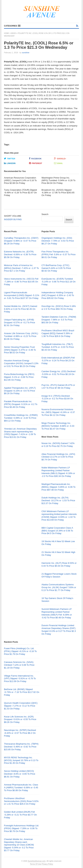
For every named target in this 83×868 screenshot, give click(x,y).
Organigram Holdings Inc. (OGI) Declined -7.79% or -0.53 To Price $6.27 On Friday (58, 241)
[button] (12, 26)
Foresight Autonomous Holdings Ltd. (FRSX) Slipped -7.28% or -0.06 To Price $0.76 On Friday (21, 828)
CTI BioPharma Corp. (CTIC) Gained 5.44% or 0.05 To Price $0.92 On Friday (56, 268)
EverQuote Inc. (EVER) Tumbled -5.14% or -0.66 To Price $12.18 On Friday (58, 282)
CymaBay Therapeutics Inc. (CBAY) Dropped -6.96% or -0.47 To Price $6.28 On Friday (21, 241)
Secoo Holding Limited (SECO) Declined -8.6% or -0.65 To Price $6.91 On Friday (20, 774)
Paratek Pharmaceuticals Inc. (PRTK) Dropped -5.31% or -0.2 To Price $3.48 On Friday (21, 404)
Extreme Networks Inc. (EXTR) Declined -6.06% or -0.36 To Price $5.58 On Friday (20, 254)
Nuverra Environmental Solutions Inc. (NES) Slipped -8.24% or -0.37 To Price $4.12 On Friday (58, 412)
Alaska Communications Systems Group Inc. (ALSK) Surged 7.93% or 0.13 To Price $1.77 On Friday (59, 587)
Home (6, 33)
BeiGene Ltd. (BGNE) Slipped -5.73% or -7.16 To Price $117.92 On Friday (22, 692)
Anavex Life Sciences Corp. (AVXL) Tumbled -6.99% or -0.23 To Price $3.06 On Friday (21, 336)
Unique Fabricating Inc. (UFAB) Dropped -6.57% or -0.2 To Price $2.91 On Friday (19, 322)
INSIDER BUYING (13, 219)
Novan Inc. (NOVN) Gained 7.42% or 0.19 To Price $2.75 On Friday (58, 445)
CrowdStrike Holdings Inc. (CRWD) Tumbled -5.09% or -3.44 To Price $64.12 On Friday (21, 418)
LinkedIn (10, 163)
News (13, 33)
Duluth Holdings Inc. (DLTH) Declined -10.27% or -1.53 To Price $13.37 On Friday (58, 500)
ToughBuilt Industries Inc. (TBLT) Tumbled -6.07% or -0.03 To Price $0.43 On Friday (58, 347)
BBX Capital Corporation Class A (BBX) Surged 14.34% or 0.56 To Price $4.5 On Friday (57, 531)
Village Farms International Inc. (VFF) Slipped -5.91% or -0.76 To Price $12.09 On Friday (20, 679)
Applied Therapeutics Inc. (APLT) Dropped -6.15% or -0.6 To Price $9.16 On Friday (20, 391)
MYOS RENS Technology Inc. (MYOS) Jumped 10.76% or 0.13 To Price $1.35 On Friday (21, 760)
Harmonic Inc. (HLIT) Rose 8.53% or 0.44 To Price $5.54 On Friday (59, 564)
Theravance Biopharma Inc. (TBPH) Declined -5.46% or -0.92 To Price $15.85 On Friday (21, 747)
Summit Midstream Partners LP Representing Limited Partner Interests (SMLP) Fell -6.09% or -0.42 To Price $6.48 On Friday (57, 613)
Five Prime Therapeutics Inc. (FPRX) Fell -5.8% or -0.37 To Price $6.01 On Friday (58, 254)
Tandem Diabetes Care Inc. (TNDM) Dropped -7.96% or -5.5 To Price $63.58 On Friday (59, 320)
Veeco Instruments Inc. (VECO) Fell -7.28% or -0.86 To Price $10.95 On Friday (21, 282)
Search (45, 214)
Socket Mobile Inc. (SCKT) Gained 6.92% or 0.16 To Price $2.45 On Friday (21, 309)
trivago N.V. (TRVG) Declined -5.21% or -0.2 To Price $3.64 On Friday (57, 399)
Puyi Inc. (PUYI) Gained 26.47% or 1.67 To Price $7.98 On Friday (58, 386)
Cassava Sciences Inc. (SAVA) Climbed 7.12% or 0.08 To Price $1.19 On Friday (19, 665)
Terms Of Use (36, 864)
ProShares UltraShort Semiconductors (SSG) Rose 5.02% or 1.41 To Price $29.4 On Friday (21, 801)
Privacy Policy (47, 864)
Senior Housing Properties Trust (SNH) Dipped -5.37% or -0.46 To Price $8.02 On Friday (20, 350)
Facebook (35, 158)
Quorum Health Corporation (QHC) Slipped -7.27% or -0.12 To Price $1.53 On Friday (21, 706)
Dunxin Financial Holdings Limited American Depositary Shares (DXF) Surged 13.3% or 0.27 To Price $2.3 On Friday (59, 630)
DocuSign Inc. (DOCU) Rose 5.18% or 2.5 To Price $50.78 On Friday (59, 308)
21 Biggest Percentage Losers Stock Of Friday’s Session (59, 575)
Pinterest (36, 163)
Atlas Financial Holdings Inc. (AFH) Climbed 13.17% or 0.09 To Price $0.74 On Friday (58, 457)
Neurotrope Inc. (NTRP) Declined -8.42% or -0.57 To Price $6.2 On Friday (20, 733)
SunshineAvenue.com (37, 861)
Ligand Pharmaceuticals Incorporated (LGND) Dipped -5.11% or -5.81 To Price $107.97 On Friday (22, 295)
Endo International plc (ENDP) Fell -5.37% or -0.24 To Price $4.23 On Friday (58, 361)
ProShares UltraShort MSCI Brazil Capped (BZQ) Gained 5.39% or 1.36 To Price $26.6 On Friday (58, 333)
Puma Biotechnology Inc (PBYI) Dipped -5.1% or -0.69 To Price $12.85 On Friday (19, 377)
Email (58, 163)
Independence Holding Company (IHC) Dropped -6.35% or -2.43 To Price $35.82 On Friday (58, 295)
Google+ (60, 158)
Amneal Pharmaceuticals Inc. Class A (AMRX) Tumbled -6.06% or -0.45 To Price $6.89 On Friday (21, 788)
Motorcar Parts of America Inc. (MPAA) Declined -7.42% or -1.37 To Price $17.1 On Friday (21, 268)
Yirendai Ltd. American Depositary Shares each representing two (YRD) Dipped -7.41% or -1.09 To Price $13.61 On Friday (20, 433)
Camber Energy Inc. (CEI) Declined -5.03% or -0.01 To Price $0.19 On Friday (58, 374)
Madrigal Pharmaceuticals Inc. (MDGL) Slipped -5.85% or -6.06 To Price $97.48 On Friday (58, 487)
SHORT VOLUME (13, 216)
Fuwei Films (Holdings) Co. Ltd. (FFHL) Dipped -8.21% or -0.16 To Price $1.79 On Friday (20, 651)
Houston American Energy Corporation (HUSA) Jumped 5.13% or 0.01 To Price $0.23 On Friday (21, 363)
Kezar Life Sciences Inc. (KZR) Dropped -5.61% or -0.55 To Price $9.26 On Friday (20, 719)
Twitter (10, 158)
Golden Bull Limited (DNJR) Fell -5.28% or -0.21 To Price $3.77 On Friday (20, 815)
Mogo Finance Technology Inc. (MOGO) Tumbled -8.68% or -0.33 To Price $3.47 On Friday (58, 426)
